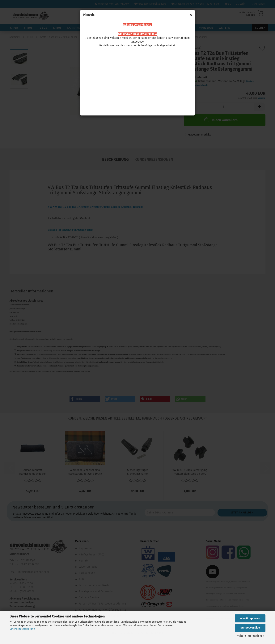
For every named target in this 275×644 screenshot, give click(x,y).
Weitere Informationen (250, 636)
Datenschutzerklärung (22, 629)
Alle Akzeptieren (250, 618)
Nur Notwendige (250, 628)
